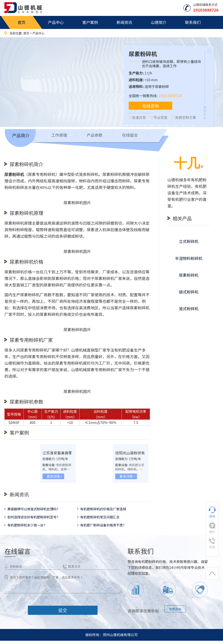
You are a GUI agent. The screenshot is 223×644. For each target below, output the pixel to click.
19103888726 (170, 95)
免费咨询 (175, 612)
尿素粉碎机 (189, 275)
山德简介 (159, 22)
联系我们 (193, 22)
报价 (212, 528)
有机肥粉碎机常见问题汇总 (102, 519)
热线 (212, 543)
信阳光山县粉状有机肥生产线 (141, 453)
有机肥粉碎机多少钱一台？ (29, 528)
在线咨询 (150, 106)
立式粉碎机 (189, 242)
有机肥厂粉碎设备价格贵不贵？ (105, 528)
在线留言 (134, 136)
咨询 (212, 512)
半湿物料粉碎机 (189, 259)
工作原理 (60, 136)
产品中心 (56, 22)
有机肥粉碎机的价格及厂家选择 (105, 510)
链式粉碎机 (189, 292)
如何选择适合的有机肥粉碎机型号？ (36, 519)
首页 (22, 22)
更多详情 (53, 477)
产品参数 (97, 136)
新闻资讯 (124, 22)
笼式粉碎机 (189, 309)
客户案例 (90, 22)
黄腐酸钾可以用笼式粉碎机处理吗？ (36, 510)
